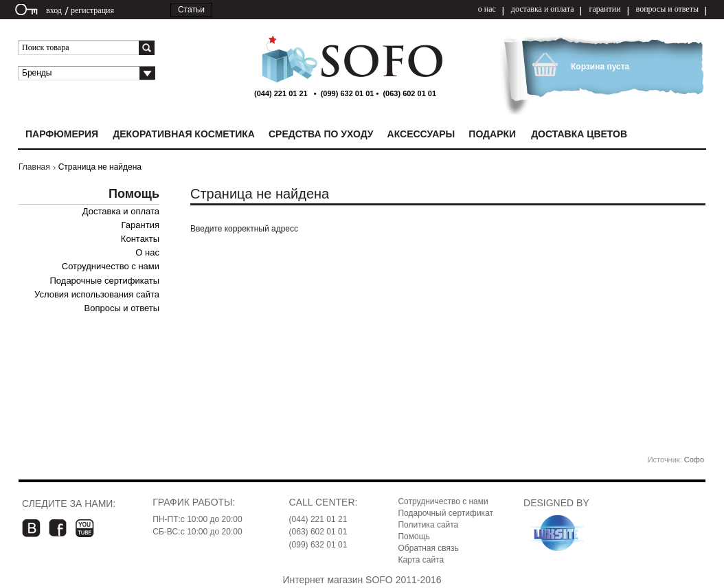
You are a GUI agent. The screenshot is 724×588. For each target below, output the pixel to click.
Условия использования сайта (97, 294)
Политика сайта (428, 525)
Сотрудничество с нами (111, 266)
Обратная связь (428, 548)
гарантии (604, 9)
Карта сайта (421, 560)
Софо (694, 460)
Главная (34, 167)
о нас (487, 9)
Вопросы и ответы (122, 308)
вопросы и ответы (667, 9)
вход (54, 10)
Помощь (414, 536)
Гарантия (140, 225)
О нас (147, 252)
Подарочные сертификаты (105, 281)
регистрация (92, 10)
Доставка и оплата (121, 211)
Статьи (191, 10)
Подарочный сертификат (445, 513)
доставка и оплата (543, 9)
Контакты (140, 239)
